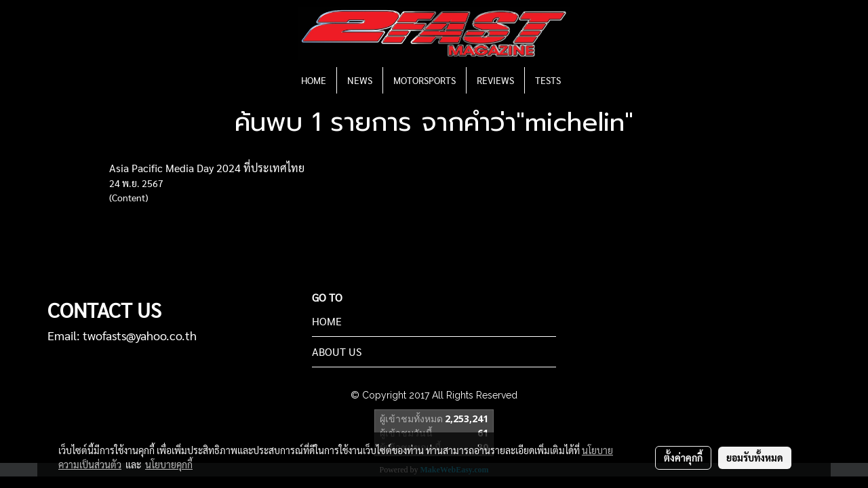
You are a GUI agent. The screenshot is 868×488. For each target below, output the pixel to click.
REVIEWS (495, 80)
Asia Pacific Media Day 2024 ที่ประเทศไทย (207, 168)
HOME (314, 80)
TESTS (548, 80)
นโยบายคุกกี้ (169, 464)
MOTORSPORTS (425, 80)
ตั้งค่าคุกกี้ (683, 457)
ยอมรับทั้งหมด (755, 457)
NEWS (360, 80)
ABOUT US (337, 351)
